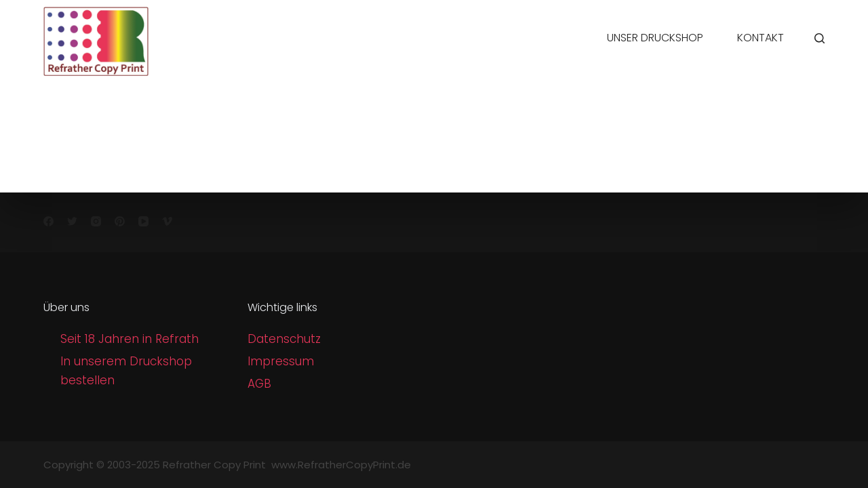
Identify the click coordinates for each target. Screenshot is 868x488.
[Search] (820, 38)
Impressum (281, 361)
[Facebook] (48, 221)
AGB (259, 384)
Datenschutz (284, 339)
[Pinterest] (120, 221)
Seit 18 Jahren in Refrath (130, 339)
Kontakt (761, 38)
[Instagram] (96, 221)
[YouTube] (143, 221)
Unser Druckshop (655, 38)
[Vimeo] (167, 221)
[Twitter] (72, 221)
